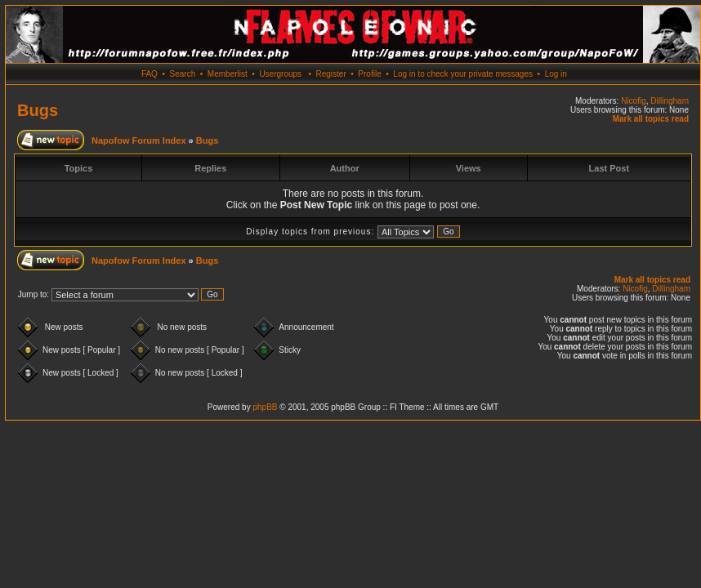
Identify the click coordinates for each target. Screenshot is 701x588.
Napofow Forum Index (139, 140)
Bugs (38, 110)
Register (330, 74)
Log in (556, 74)
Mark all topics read (651, 119)
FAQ (150, 74)
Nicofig (634, 101)
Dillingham (670, 101)
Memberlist (228, 74)
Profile (369, 74)
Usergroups (280, 74)
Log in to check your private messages (463, 74)
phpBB (265, 407)
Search (183, 74)
